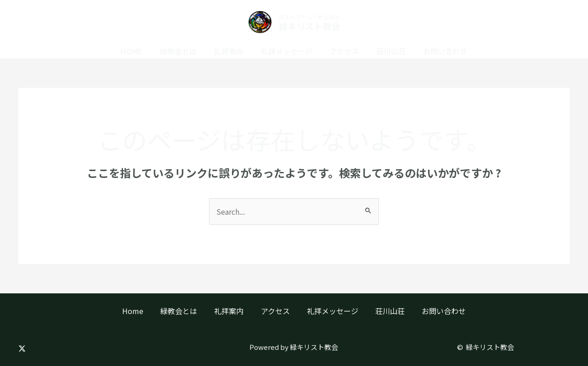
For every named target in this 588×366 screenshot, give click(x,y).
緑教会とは (184, 51)
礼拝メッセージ (287, 51)
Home (140, 51)
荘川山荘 (385, 51)
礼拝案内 (232, 51)
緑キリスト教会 (309, 26)
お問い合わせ (437, 51)
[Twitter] (22, 349)
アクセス (342, 51)
